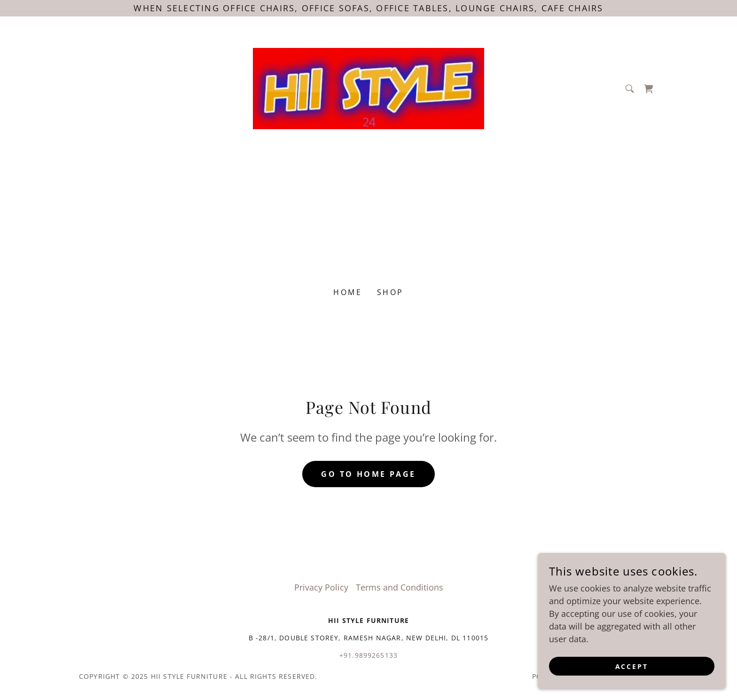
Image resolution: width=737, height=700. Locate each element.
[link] (369, 87)
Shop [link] (390, 292)
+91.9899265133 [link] (368, 655)
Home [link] (348, 292)
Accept (632, 666)
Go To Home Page (368, 474)
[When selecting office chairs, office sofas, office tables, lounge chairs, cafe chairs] (368, 8)
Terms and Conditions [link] (400, 587)
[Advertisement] (368, 205)
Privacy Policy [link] (321, 587)
